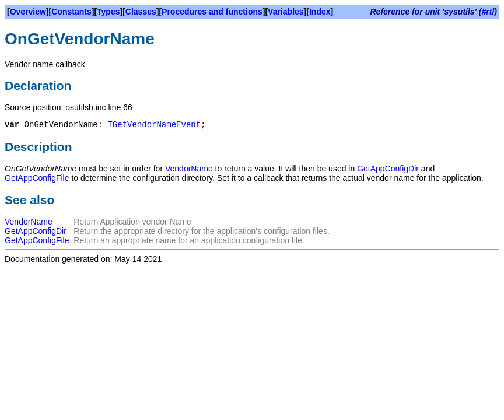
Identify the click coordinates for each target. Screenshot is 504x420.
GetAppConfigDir (388, 169)
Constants (71, 12)
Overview (28, 12)
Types (108, 12)
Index (320, 12)
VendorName (189, 169)
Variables (286, 12)
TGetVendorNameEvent (154, 125)
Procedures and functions (212, 12)
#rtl (488, 12)
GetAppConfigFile (37, 178)
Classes (141, 12)
